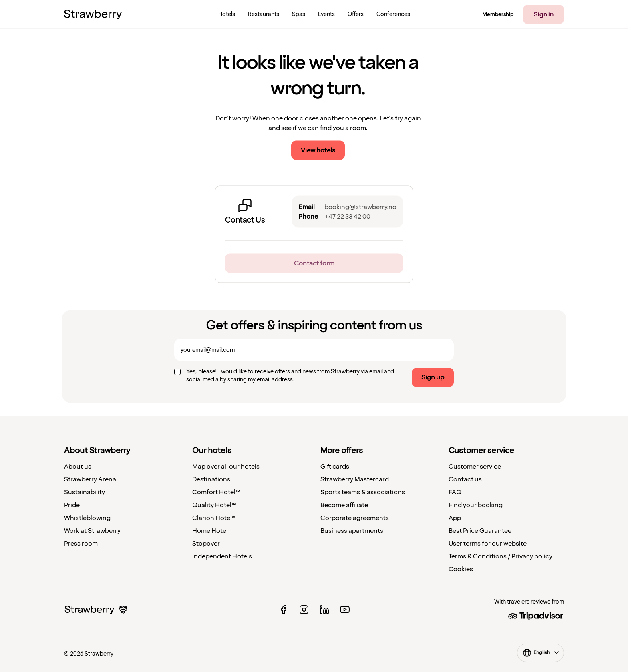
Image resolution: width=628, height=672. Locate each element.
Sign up (433, 377)
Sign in (544, 14)
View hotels (318, 150)
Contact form (314, 263)
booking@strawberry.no (360, 207)
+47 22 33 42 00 (347, 217)
